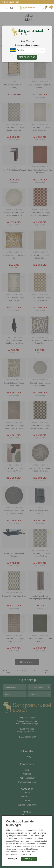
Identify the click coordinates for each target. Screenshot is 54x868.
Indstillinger (13, 859)
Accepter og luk (29, 859)
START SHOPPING (27, 57)
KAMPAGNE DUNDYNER (10, 2)
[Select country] (11, 8)
